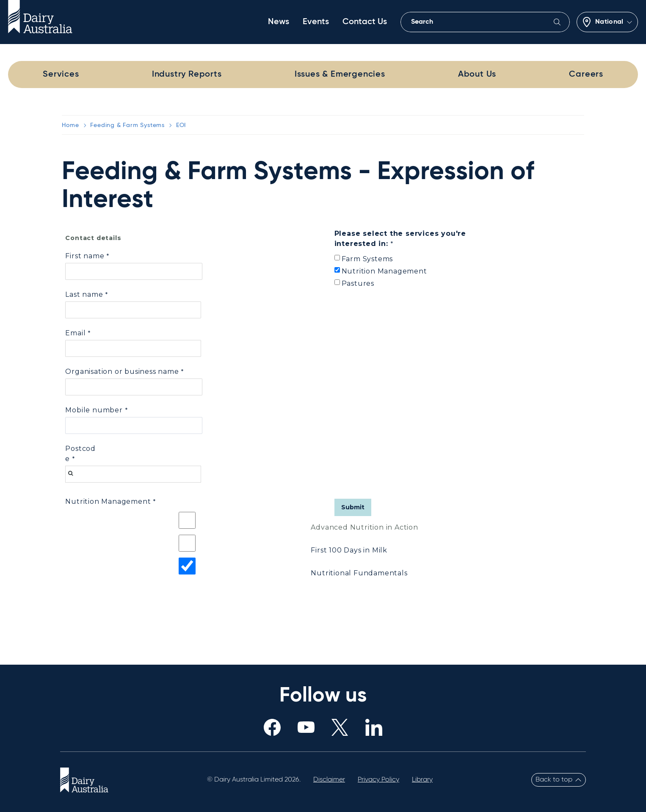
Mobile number (94, 410)
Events (316, 22)
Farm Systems (367, 259)
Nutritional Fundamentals (359, 573)
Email (75, 333)
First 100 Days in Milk (349, 550)
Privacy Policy (378, 780)
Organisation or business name (122, 371)
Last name (84, 294)
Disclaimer (329, 780)
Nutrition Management (384, 271)
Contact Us (365, 22)
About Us (477, 75)
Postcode (80, 454)
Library (422, 780)
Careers (586, 75)
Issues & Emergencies (340, 75)
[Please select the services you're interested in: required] (411, 240)
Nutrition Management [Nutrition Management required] (108, 501)
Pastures (358, 283)
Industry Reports (187, 75)
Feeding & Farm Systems (127, 125)
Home (70, 125)
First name (85, 256)
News (279, 22)
